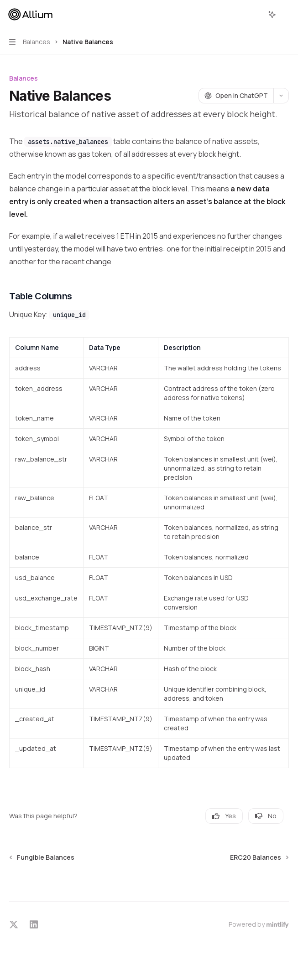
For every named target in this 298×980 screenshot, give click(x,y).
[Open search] (255, 15)
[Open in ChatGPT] (236, 96)
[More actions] (286, 15)
